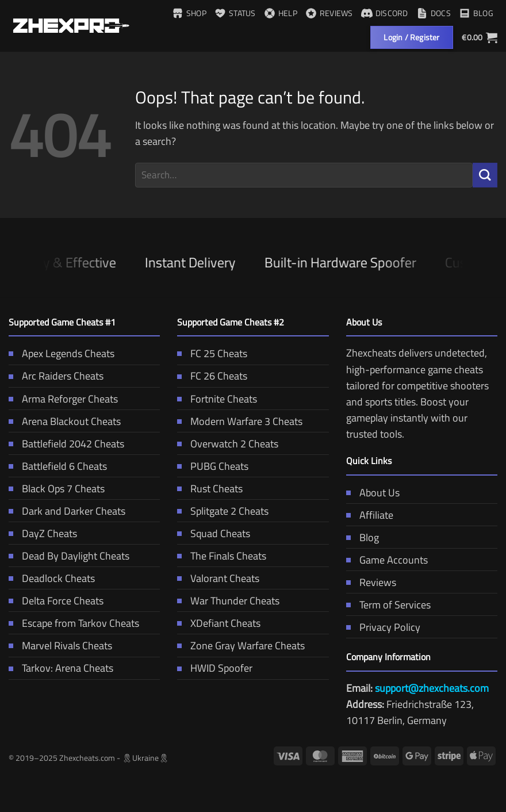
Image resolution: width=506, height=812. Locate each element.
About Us (373, 493)
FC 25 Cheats (212, 353)
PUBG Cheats (213, 466)
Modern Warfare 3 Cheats (240, 421)
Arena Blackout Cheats (65, 421)
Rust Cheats (210, 489)
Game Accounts (387, 560)
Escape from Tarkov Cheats (74, 623)
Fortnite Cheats (217, 399)
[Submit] (485, 175)
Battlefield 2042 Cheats (66, 444)
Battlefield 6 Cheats (58, 466)
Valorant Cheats (218, 578)
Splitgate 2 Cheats (223, 511)
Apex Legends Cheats (62, 353)
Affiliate (370, 515)
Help (281, 13)
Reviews (329, 13)
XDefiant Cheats (219, 623)
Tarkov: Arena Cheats (61, 668)
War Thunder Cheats (228, 601)
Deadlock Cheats (52, 578)
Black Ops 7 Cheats (57, 489)
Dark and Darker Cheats (67, 511)
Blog (476, 13)
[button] (480, 37)
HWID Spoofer (215, 668)
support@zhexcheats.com (432, 688)
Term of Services (388, 605)
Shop (189, 13)
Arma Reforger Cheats (63, 399)
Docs (434, 13)
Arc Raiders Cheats (56, 376)
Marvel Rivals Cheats (60, 646)
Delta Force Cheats (56, 601)
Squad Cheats (214, 533)
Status (235, 13)
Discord (385, 13)
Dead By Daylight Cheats (69, 556)
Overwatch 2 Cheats (228, 444)
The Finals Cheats (222, 556)
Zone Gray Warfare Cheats (241, 646)
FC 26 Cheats (212, 376)
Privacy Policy (383, 627)
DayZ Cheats (43, 533)
